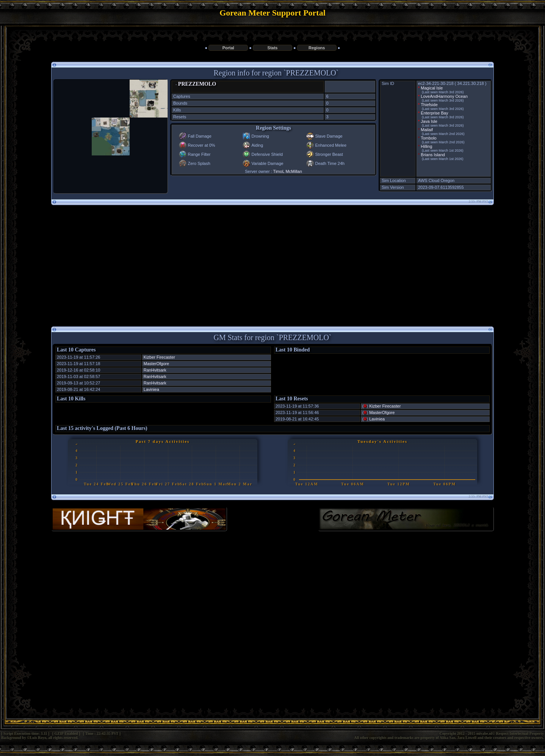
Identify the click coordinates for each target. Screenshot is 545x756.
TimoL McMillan (288, 171)
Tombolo (429, 138)
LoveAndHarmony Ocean (444, 96)
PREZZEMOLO (197, 84)
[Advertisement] (272, 263)
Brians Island (433, 155)
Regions (317, 48)
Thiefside (429, 105)
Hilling (426, 146)
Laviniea (151, 389)
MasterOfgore (156, 364)
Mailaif (427, 130)
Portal (228, 48)
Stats (273, 48)
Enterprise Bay (434, 113)
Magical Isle (432, 88)
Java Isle (429, 121)
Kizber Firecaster (159, 357)
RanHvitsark (155, 370)
